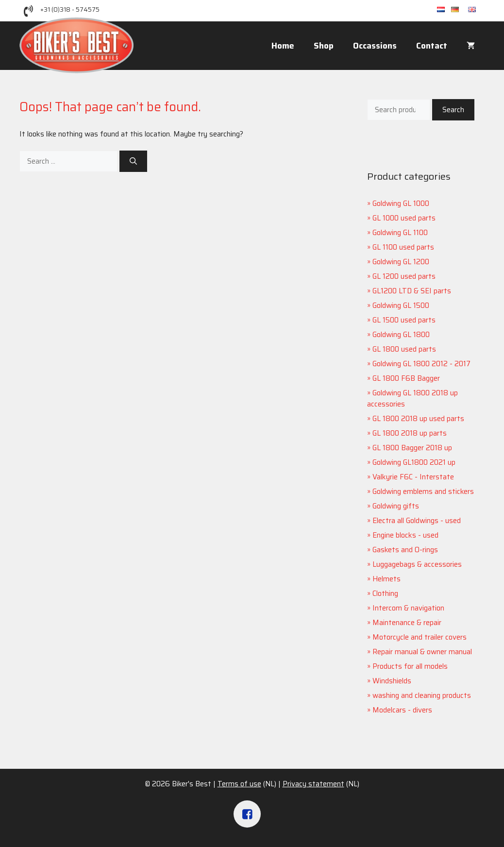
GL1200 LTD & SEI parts (412, 291)
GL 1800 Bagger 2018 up (412, 448)
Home (283, 46)
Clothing (385, 593)
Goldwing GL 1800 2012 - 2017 (421, 364)
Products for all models (410, 666)
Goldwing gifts (396, 506)
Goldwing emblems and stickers (423, 491)
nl (444, 10)
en (476, 10)
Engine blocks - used (405, 535)
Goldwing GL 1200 (401, 262)
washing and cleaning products (422, 695)
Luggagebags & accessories (417, 564)
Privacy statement (313, 784)
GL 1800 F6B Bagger (406, 378)
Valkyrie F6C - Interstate (413, 477)
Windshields (392, 681)
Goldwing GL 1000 (401, 203)
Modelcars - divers (402, 710)
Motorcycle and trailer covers (420, 637)
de (460, 10)
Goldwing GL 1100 (400, 233)
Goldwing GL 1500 (401, 305)
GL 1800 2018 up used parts (418, 419)
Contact (432, 46)
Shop (324, 46)
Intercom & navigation (408, 608)
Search (453, 110)
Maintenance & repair (407, 623)
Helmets (386, 579)
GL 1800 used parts (404, 349)
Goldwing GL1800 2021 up (414, 462)
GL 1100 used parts (403, 247)
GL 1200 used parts (404, 276)
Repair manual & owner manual (422, 652)
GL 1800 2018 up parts (410, 433)
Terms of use (239, 784)
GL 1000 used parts (404, 218)
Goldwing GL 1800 (401, 335)
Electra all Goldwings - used (417, 521)
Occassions (375, 46)
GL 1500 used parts (404, 320)
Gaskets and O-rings (405, 550)
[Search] (133, 161)
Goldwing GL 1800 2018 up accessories (412, 398)
